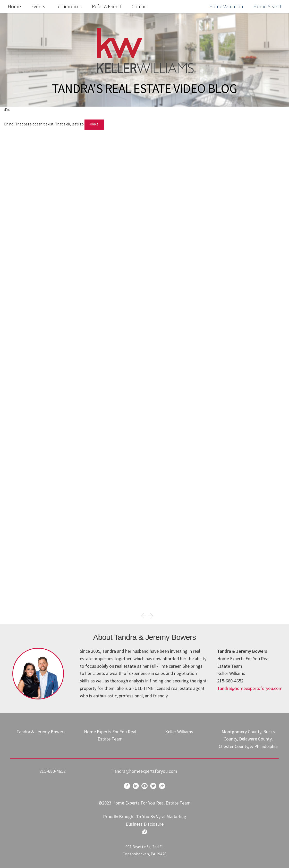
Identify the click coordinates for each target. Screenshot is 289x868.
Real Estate (193, 529)
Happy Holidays (198, 551)
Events (38, 6)
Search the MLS (229, 389)
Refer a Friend (107, 6)
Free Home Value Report (229, 263)
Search (271, 133)
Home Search (268, 6)
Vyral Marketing (171, 817)
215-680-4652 (53, 771)
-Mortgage (192, 595)
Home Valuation (226, 6)
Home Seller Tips (199, 540)
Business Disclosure (145, 824)
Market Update (197, 562)
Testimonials (69, 6)
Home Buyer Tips (199, 584)
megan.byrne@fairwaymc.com (209, 499)
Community (194, 573)
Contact (140, 6)
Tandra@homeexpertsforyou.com (250, 688)
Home (14, 6)
